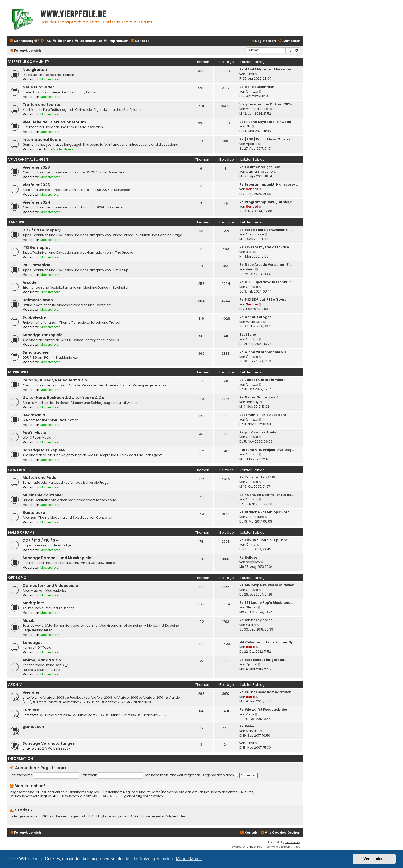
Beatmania (34, 415)
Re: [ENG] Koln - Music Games (265, 139)
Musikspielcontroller (43, 495)
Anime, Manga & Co (42, 660)
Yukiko (251, 625)
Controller (20, 470)
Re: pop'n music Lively (258, 432)
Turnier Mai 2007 (152, 715)
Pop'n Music (34, 433)
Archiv (15, 685)
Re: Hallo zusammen (257, 87)
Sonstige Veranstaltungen (49, 743)
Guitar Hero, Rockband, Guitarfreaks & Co (63, 398)
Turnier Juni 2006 (121, 715)
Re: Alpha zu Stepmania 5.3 (263, 352)
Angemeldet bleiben (220, 775)
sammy (252, 402)
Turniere (31, 710)
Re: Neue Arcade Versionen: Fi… (265, 265)
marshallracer (257, 109)
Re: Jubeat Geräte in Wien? (262, 380)
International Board (42, 140)
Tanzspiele (18, 222)
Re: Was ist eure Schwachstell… (266, 230)
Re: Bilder (247, 726)
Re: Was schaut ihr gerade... (263, 660)
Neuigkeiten (35, 70)
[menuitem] (46, 41)
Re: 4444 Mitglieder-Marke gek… (267, 69)
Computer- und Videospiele (50, 586)
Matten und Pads (39, 478)
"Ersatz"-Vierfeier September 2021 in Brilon (66, 702)
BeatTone (248, 335)
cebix (250, 647)
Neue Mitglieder (38, 87)
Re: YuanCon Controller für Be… (266, 495)
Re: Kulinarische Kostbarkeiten (265, 692)
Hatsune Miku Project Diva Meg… (267, 450)
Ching (251, 545)
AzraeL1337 (254, 322)
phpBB (251, 847)
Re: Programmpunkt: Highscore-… (268, 184)
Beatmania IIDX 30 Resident (263, 415)
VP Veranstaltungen (28, 159)
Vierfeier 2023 (139, 702)
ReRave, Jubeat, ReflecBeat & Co (55, 380)
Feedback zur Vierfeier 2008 (90, 697)
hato (48, 149)
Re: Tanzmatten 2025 (257, 477)
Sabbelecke (34, 317)
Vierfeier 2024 (36, 202)
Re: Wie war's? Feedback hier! (264, 710)
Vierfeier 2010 (152, 697)
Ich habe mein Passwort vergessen (173, 775)
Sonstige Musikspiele (44, 450)
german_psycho (259, 172)
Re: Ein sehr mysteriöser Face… (265, 247)
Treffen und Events (41, 105)
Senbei (252, 189)
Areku (250, 269)
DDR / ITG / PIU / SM (41, 540)
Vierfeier (31, 692)
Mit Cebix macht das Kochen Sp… (268, 642)
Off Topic (17, 578)
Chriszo (252, 91)
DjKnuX (251, 664)
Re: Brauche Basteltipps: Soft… (265, 512)
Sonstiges (33, 643)
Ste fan (251, 607)
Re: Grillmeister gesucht (260, 167)
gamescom (34, 727)
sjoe (249, 252)
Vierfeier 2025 (36, 185)
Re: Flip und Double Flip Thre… (264, 540)
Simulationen (36, 352)
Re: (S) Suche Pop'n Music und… (266, 603)
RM (248, 126)
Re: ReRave (248, 557)
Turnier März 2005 (89, 715)
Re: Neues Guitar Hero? (259, 397)
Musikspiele (19, 372)
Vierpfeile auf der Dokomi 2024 (266, 104)
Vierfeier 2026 (36, 167)
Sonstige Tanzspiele (43, 335)
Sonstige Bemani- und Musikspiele (57, 558)
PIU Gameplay (36, 265)
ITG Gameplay (37, 248)
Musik (28, 620)
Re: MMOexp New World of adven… (268, 585)
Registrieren (53, 768)
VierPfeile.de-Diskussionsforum (54, 122)
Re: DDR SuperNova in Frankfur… (266, 282)
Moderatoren (50, 79)
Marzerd (252, 731)
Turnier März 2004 (56, 715)
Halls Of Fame (21, 532)
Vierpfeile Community (29, 62)
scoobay (253, 562)
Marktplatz (33, 603)
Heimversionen (38, 300)
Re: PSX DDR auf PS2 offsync (263, 300)
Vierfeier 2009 (127, 697)
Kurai (250, 74)
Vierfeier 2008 (53, 697)
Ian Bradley (293, 842)
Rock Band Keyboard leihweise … (267, 122)
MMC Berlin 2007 (56, 748)
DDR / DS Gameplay (42, 230)
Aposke (252, 144)
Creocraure (255, 234)
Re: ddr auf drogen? (256, 317)
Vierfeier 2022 (114, 702)
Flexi (183, 816)
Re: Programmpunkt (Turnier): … (267, 202)
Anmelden (26, 768)
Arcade (30, 282)
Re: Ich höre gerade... (257, 620)
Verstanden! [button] (374, 859)
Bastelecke (34, 513)
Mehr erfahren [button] (189, 859)
